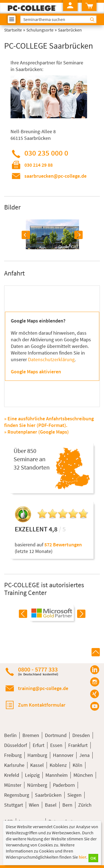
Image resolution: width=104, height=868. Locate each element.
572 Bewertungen (63, 545)
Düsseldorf (16, 745)
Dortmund (56, 735)
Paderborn (64, 785)
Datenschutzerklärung (51, 359)
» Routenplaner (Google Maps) (36, 432)
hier (83, 857)
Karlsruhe (14, 765)
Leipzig (32, 775)
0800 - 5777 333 (38, 671)
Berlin (10, 735)
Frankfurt (78, 745)
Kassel (37, 765)
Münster (13, 785)
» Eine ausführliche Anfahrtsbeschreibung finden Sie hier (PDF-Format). (49, 422)
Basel (51, 805)
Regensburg (17, 795)
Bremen (31, 735)
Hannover (63, 755)
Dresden (81, 735)
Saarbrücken (48, 795)
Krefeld (12, 775)
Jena (84, 755)
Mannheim (57, 775)
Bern (67, 805)
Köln (78, 765)
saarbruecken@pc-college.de (55, 176)
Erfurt (39, 745)
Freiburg (13, 755)
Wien (34, 805)
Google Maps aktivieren (36, 372)
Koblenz (58, 765)
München (83, 775)
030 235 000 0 (46, 153)
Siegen (74, 795)
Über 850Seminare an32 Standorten (32, 459)
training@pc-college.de (43, 688)
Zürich (85, 805)
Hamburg (37, 755)
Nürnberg (37, 785)
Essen (56, 745)
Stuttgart (14, 805)
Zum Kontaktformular (42, 705)
